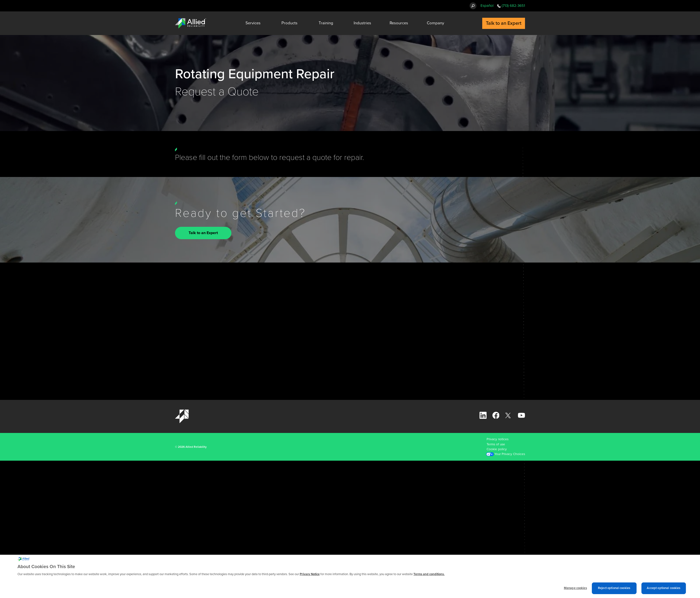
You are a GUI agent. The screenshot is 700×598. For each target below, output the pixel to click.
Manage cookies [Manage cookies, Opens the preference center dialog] (575, 589)
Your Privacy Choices (510, 454)
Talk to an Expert (203, 233)
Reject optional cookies (614, 589)
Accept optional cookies (664, 589)
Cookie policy (497, 449)
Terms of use (496, 444)
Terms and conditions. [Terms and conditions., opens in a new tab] (429, 575)
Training (326, 23)
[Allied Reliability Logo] (191, 23)
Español (487, 6)
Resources (399, 23)
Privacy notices (498, 439)
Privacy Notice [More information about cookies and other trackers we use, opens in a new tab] (310, 575)
